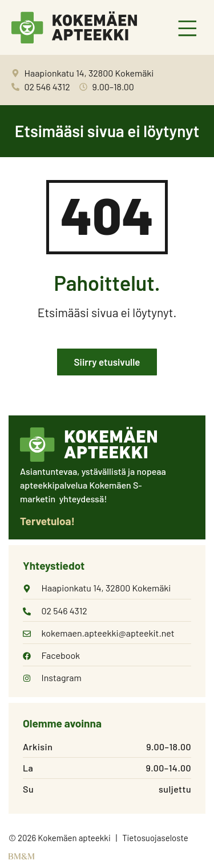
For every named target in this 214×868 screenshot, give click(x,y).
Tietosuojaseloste (155, 838)
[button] (188, 29)
